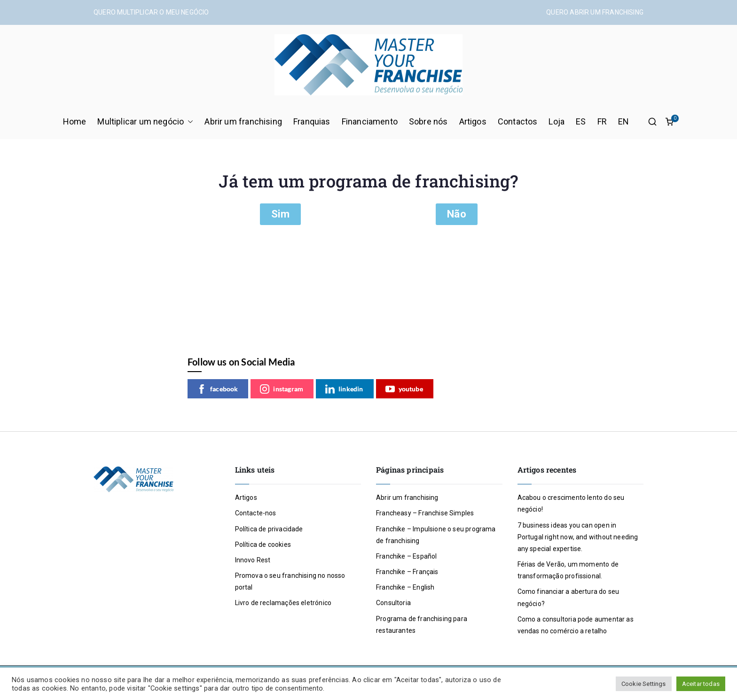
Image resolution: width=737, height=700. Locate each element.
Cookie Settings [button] (644, 684)
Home (75, 121)
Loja (557, 121)
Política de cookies (263, 544)
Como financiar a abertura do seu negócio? (568, 597)
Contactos (518, 121)
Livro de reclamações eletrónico (283, 603)
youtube (404, 389)
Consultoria (393, 603)
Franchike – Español (406, 556)
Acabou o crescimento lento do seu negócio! (571, 503)
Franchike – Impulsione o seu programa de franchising (436, 535)
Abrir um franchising (243, 121)
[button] (188, 122)
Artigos (473, 121)
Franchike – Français (407, 572)
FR (602, 121)
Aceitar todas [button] (701, 684)
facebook (217, 389)
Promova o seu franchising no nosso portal (290, 581)
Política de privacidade (269, 529)
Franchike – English (405, 587)
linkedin (344, 389)
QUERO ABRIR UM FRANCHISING (595, 12)
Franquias (312, 121)
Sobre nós (428, 121)
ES (581, 121)
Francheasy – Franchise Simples (425, 513)
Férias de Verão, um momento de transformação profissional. (568, 570)
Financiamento (370, 121)
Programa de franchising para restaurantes (422, 625)
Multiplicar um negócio (145, 122)
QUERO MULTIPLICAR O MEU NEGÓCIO (151, 12)
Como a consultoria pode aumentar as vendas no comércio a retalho (576, 625)
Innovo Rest (253, 560)
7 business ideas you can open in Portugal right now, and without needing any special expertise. (578, 537)
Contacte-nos (256, 513)
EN (623, 121)
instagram (282, 389)
